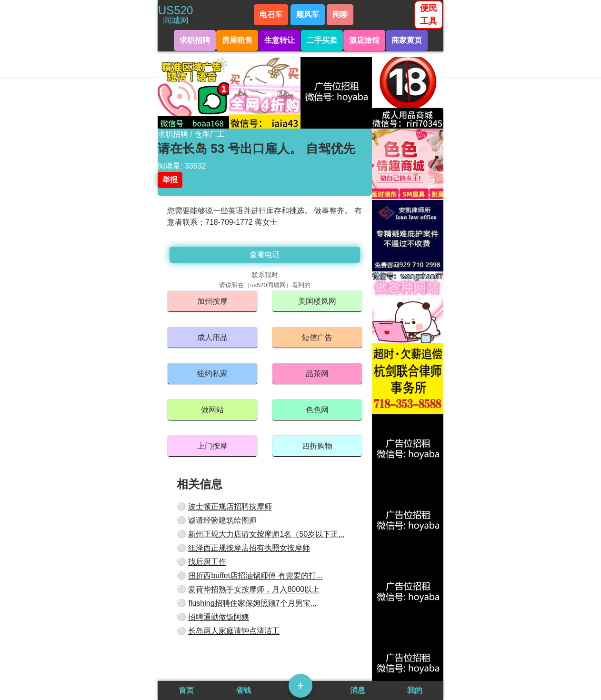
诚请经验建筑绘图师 (222, 520)
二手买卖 (322, 40)
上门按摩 (212, 446)
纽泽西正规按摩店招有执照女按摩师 (249, 548)
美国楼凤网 (317, 301)
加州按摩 (212, 301)
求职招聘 (195, 40)
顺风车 (308, 15)
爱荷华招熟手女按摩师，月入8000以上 (254, 589)
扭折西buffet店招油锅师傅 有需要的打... (255, 575)
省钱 (243, 690)
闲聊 (340, 15)
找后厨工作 (207, 562)
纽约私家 (212, 374)
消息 (358, 690)
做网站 (212, 410)
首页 (186, 690)
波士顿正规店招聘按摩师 (230, 506)
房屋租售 (237, 40)
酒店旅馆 (364, 40)
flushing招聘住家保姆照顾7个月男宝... (252, 603)
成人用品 (212, 337)
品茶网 (317, 374)
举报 (170, 180)
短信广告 (317, 337)
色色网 (317, 410)
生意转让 (280, 40)
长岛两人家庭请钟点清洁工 (234, 631)
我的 (415, 690)
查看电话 (265, 255)
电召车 (271, 15)
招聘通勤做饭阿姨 (219, 617)
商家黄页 (407, 40)
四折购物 (317, 446)
